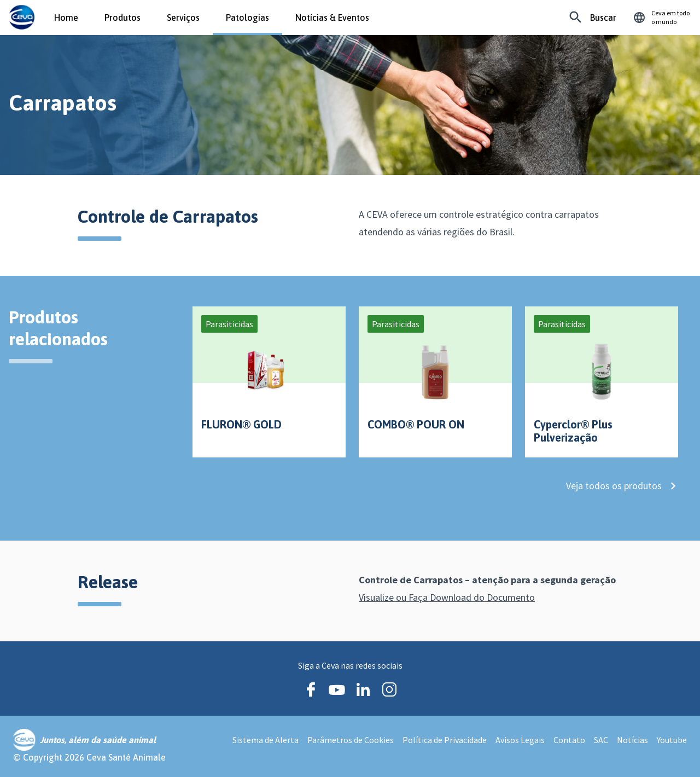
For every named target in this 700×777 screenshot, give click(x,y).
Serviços (183, 18)
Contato (569, 740)
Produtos (122, 18)
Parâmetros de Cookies (351, 740)
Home (66, 18)
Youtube (672, 740)
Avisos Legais (520, 740)
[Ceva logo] (22, 18)
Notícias (632, 740)
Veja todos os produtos (621, 492)
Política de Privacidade (445, 740)
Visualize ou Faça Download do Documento (455, 597)
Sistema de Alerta (266, 740)
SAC (601, 740)
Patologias (247, 18)
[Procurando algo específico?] (593, 18)
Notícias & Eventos (332, 18)
